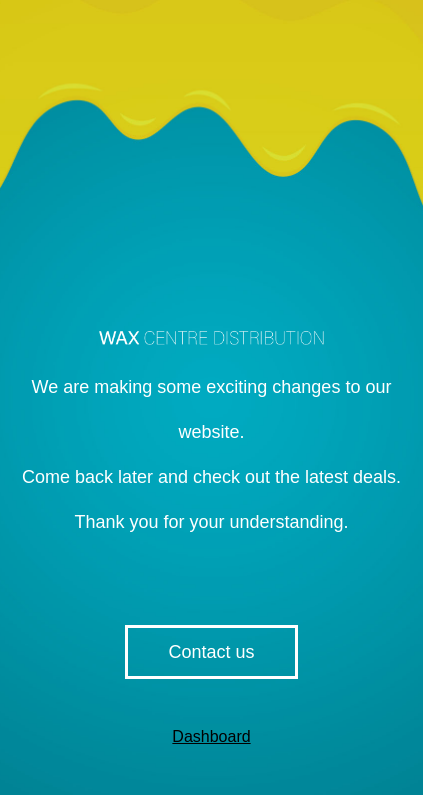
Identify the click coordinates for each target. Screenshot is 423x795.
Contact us (211, 652)
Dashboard (211, 736)
